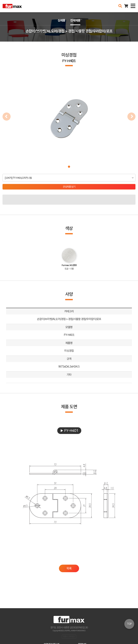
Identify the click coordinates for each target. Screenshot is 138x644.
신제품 (61, 20)
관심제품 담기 (69, 187)
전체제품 (75, 20)
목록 (69, 568)
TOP (129, 624)
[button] (69, 167)
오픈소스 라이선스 (69, 636)
